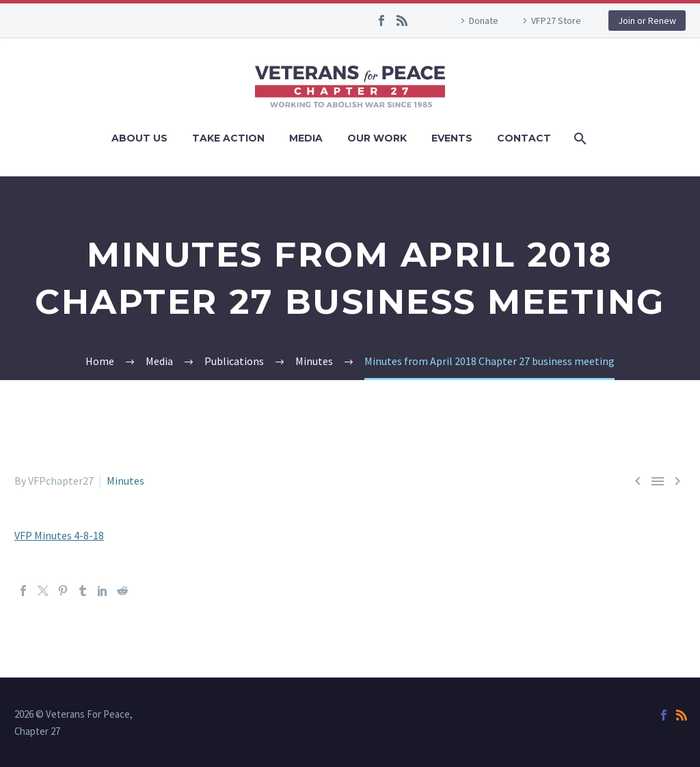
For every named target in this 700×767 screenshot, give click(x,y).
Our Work (377, 138)
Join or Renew (647, 21)
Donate (484, 21)
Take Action (228, 138)
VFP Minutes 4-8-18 (59, 535)
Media (306, 138)
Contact (524, 138)
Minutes (125, 481)
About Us (139, 138)
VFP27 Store (556, 21)
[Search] (579, 138)
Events (452, 138)
